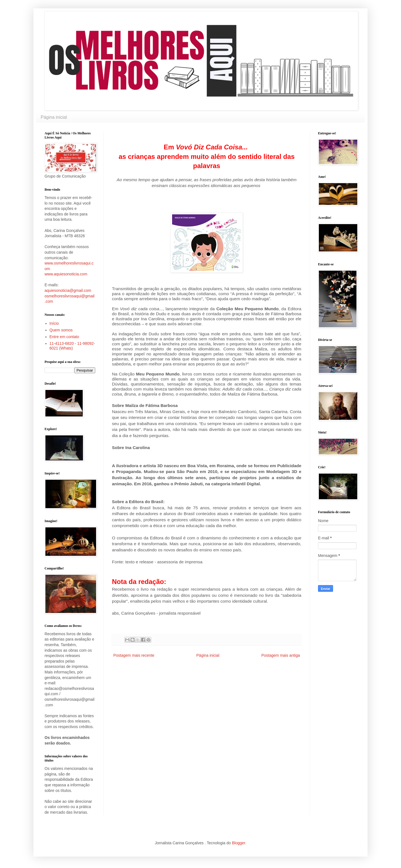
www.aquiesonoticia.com (66, 274)
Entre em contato (64, 337)
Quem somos (61, 330)
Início (54, 323)
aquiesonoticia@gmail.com (68, 290)
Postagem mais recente (134, 655)
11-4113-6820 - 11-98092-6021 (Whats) (72, 346)
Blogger (239, 843)
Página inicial (54, 117)
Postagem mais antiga (281, 655)
